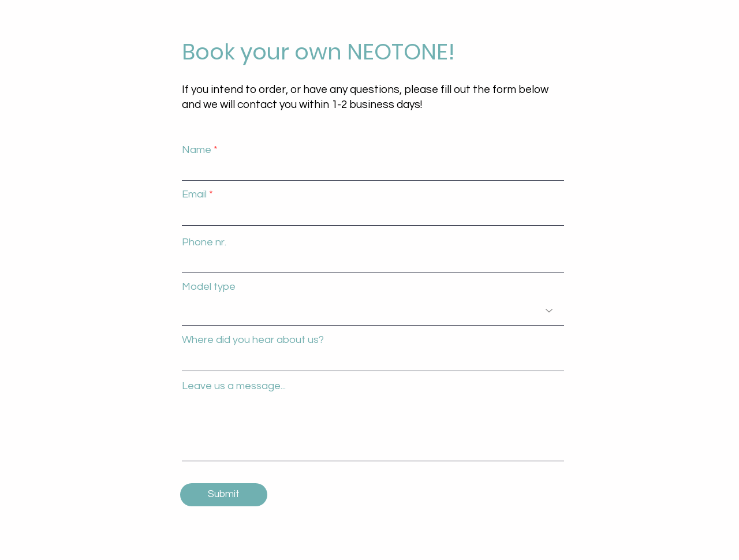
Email (194, 195)
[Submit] (224, 495)
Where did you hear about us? (253, 340)
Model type (209, 287)
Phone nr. (204, 242)
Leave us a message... (234, 386)
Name (197, 150)
